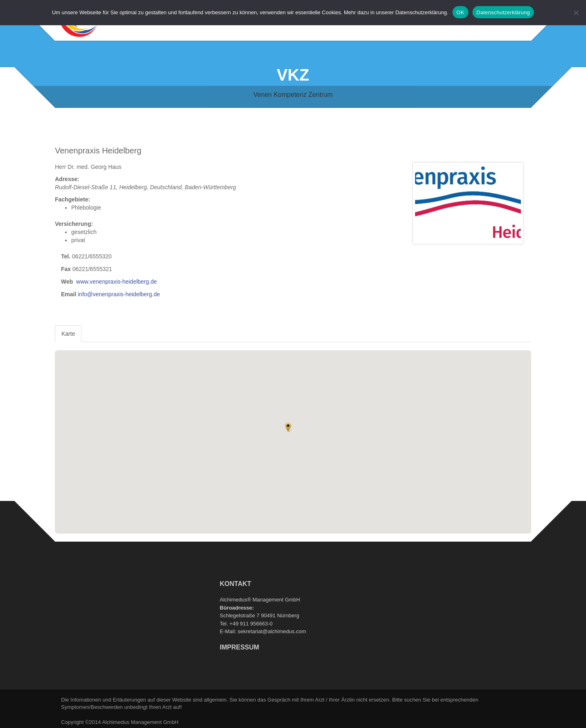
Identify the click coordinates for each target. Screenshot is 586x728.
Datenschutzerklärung (503, 12)
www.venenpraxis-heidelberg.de (116, 282)
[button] (288, 427)
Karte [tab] (68, 334)
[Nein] (576, 13)
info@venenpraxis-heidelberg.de (119, 294)
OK (460, 12)
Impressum (239, 647)
